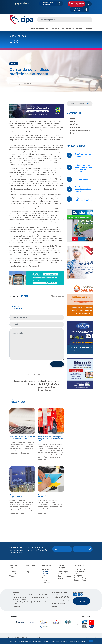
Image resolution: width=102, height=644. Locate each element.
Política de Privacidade (67, 641)
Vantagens (78, 576)
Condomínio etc (58, 28)
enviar (57, 364)
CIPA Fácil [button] (48, 4)
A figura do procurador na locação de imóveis (84, 199)
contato (89, 28)
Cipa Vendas (62, 574)
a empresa (70, 28)
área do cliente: (23, 3)
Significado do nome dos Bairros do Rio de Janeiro (83, 189)
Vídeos (12, 576)
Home (32, 28)
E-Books (13, 572)
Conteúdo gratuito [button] (43, 28)
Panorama (75, 127)
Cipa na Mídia (14, 574)
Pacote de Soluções (81, 578)
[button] (15, 624)
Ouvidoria (77, 574)
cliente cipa (80, 28)
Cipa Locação (63, 572)
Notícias (74, 124)
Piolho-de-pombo (82, 179)
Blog (73, 118)
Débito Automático (81, 571)
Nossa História (47, 569)
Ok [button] (91, 641)
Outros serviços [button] (76, 4)
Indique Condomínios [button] (82, 601)
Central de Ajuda (80, 580)
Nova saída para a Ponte (25, 383)
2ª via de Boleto (80, 569)
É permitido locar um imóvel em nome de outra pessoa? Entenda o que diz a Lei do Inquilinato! (84, 167)
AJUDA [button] (77, 10)
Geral (73, 121)
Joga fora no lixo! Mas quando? (83, 155)
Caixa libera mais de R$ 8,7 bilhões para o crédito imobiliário (48, 386)
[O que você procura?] (62, 20)
